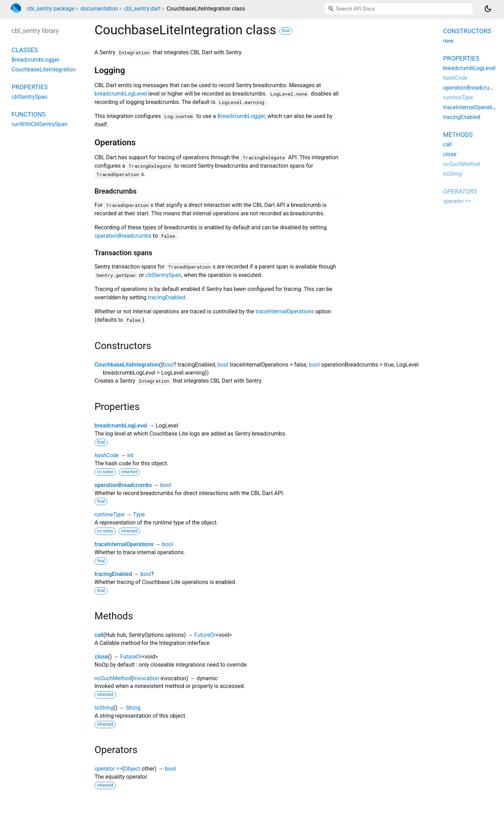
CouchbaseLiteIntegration (127, 365)
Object (132, 769)
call (99, 635)
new (448, 41)
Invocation (146, 678)
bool (168, 365)
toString (104, 708)
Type (139, 514)
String (133, 708)
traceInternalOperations (285, 311)
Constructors (467, 31)
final (286, 31)
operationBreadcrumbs (123, 236)
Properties (30, 87)
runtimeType (110, 514)
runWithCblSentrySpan (40, 124)
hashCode (107, 455)
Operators (460, 191)
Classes (25, 50)
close (101, 657)
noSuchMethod (113, 678)
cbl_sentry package (51, 9)
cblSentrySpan (163, 275)
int (130, 455)
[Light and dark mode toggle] (488, 9)
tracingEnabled (167, 297)
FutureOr (205, 635)
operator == (108, 769)
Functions (29, 114)
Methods (458, 135)
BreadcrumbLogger (241, 116)
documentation (99, 9)
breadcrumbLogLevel (121, 94)
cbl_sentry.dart (142, 9)
